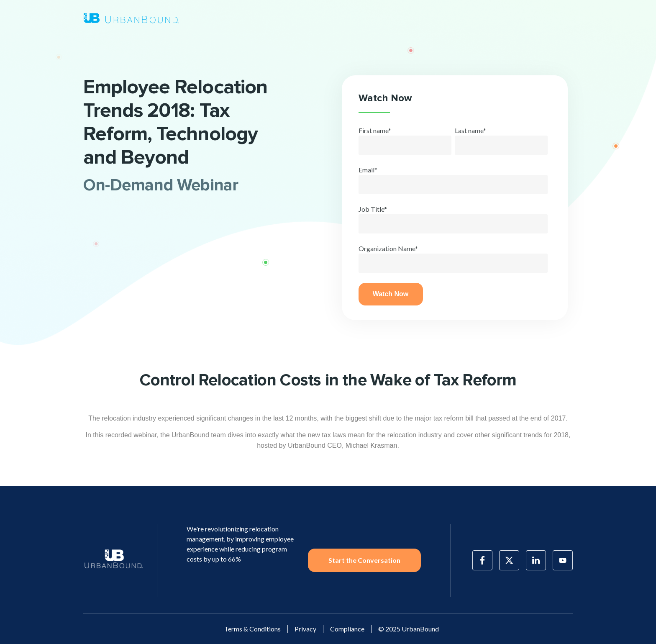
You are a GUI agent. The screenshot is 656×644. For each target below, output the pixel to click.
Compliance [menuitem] (347, 629)
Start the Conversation (364, 560)
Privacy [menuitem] (305, 629)
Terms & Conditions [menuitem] (252, 629)
